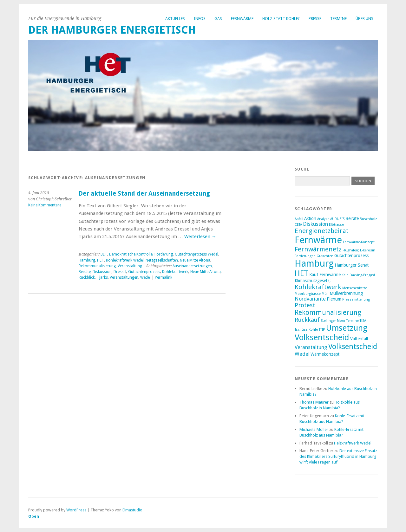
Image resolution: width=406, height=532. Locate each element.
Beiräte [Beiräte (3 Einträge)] (352, 218)
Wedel (145, 277)
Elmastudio (132, 510)
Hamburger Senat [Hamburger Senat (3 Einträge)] (352, 265)
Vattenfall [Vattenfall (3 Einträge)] (359, 339)
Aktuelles (175, 19)
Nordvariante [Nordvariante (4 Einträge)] (310, 299)
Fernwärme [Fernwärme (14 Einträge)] (318, 240)
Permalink (164, 277)
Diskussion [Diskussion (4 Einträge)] (315, 224)
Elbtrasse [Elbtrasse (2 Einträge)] (336, 225)
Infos (200, 19)
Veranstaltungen (124, 277)
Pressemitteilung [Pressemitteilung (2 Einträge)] (356, 299)
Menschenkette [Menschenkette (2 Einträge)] (355, 288)
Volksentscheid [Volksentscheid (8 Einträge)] (353, 347)
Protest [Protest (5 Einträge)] (305, 305)
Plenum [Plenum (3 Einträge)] (334, 299)
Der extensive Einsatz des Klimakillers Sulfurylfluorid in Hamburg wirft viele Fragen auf (338, 456)
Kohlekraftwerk (175, 272)
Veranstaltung (130, 266)
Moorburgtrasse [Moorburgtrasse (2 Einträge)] (308, 294)
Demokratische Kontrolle (131, 254)
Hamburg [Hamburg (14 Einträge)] (314, 263)
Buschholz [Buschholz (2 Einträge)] (368, 219)
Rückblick (87, 277)
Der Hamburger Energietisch (112, 30)
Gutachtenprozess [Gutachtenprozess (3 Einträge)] (351, 256)
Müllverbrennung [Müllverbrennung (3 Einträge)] (346, 293)
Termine (338, 19)
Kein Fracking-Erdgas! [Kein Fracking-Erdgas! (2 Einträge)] (358, 275)
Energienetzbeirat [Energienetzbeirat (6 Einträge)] (322, 231)
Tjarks (102, 277)
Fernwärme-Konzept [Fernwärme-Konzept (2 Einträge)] (359, 242)
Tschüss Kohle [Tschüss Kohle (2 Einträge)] (306, 330)
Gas (218, 19)
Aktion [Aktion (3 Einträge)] (310, 218)
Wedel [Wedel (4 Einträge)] (302, 354)
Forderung (164, 254)
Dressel (120, 272)
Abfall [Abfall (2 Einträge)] (299, 219)
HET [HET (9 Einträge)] (301, 273)
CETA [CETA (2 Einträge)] (298, 225)
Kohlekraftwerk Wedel (125, 260)
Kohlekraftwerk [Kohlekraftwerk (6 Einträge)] (318, 287)
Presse (315, 19)
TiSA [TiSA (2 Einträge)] (363, 321)
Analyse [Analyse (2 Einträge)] (323, 219)
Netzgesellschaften (162, 260)
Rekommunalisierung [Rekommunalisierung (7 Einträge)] (328, 312)
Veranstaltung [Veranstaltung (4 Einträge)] (311, 347)
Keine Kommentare (45, 205)
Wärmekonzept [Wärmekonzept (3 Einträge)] (325, 354)
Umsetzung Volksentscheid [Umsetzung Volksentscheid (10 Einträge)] (331, 333)
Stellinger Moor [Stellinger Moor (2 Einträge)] (333, 321)
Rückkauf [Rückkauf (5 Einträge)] (307, 320)
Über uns (364, 19)
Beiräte (85, 272)
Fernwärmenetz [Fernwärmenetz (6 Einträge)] (318, 249)
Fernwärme (242, 19)
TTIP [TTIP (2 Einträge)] (322, 330)
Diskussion (102, 272)
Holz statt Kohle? (281, 19)
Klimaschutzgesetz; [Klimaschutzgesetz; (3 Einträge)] (313, 281)
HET (101, 260)
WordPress (76, 510)
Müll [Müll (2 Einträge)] (325, 294)
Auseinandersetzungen (192, 266)
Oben (34, 516)
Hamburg (87, 260)
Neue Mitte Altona (195, 260)
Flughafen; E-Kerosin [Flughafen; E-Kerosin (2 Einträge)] (359, 250)
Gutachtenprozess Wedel (196, 254)
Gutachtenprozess (144, 272)
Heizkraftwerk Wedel (353, 443)
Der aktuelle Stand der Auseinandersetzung (144, 194)
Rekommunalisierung (97, 266)
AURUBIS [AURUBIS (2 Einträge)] (337, 219)
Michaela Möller (314, 429)
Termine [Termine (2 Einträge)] (353, 321)
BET (104, 254)
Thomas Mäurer (314, 402)
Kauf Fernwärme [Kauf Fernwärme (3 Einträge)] (325, 275)
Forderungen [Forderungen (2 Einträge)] (305, 256)
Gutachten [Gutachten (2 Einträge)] (325, 256)
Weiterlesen (200, 237)
